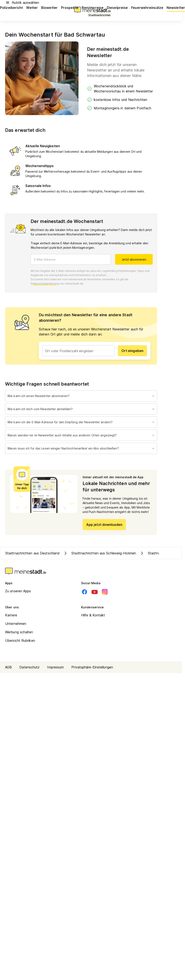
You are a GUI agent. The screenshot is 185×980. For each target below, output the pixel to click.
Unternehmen (16, 624)
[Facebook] (84, 592)
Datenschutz (29, 667)
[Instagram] (105, 592)
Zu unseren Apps (18, 591)
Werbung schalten (19, 632)
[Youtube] (95, 592)
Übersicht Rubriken (20, 641)
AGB (8, 667)
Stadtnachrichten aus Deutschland (32, 553)
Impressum (55, 667)
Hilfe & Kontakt (93, 615)
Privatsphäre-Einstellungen (92, 667)
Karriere (11, 615)
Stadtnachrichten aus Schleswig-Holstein (99, 553)
